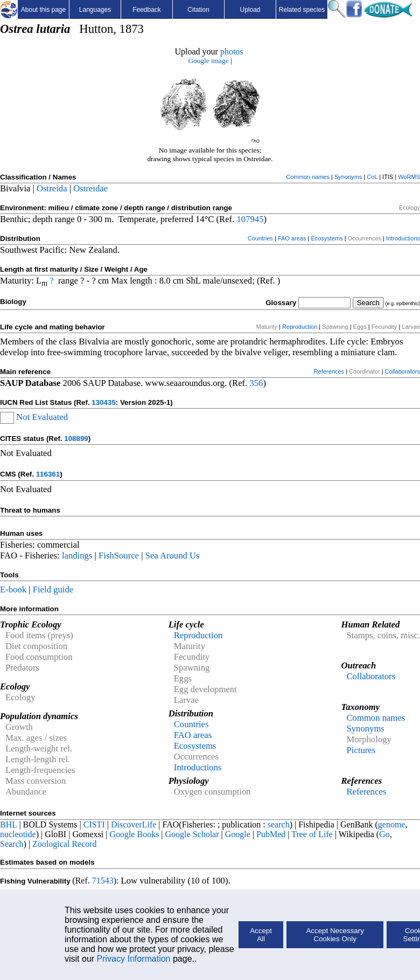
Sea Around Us (173, 555)
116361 (48, 474)
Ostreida (52, 188)
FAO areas (292, 238)
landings (77, 555)
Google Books (134, 834)
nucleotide (18, 834)
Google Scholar (192, 834)
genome (392, 824)
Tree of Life (312, 834)
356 (256, 383)
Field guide (53, 589)
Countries (260, 238)
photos (232, 51)
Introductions (403, 238)
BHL (8, 824)
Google (238, 834)
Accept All (261, 935)
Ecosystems (327, 238)
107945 (250, 219)
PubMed (271, 834)
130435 (103, 402)
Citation (198, 10)
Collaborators (402, 371)
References (329, 371)
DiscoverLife (134, 824)
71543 (103, 881)
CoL (372, 177)
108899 (76, 439)
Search (12, 844)
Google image (208, 61)
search (279, 824)
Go (384, 834)
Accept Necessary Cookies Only (335, 935)
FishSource (119, 555)
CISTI (94, 824)
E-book (13, 589)
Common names (308, 177)
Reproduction (300, 327)
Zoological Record (65, 844)
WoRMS (409, 177)
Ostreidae (90, 188)
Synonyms (348, 177)
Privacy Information (134, 959)
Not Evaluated (42, 417)
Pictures (361, 750)
